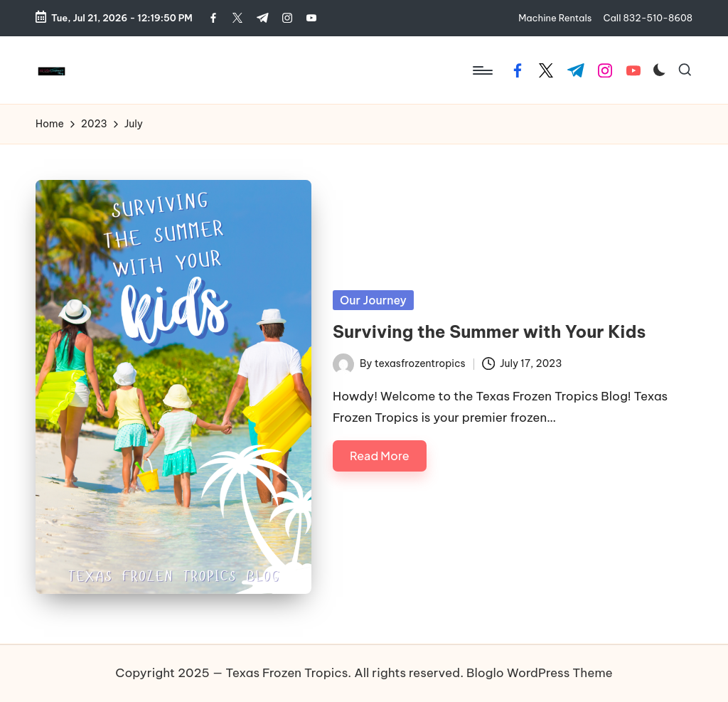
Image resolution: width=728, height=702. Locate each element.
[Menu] (482, 70)
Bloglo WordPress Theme (540, 673)
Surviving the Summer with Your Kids (489, 331)
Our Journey (373, 300)
